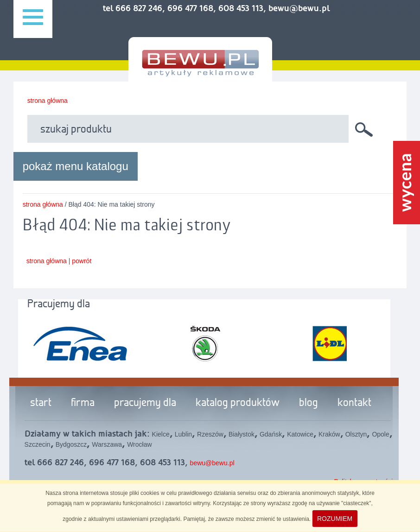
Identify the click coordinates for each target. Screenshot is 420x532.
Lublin (183, 434)
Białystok (242, 434)
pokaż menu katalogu (76, 166)
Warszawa (107, 444)
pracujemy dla (145, 403)
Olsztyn (356, 434)
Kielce (161, 434)
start (41, 403)
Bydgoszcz (71, 444)
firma (83, 403)
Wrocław (139, 444)
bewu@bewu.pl (212, 463)
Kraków (329, 434)
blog (309, 403)
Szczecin (38, 444)
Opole (380, 434)
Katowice (300, 434)
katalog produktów (238, 403)
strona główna (48, 101)
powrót (82, 261)
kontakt (354, 403)
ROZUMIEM (335, 519)
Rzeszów (210, 434)
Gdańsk (271, 434)
